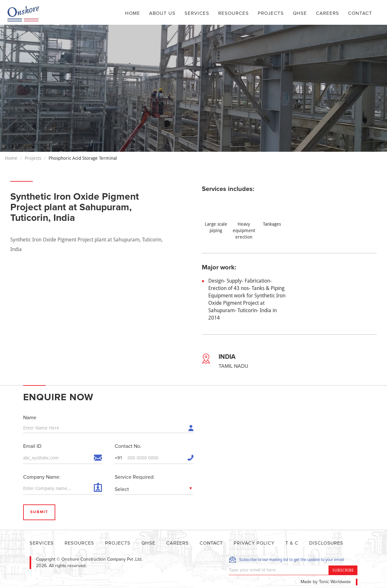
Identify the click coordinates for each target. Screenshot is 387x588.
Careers (328, 13)
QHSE (300, 13)
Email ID (32, 446)
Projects (271, 13)
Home (133, 13)
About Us (162, 13)
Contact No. (128, 446)
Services (197, 13)
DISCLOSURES (332, 543)
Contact (360, 13)
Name (30, 418)
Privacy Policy (258, 543)
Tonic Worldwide (335, 582)
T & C (296, 543)
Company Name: (42, 477)
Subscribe (343, 570)
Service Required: (135, 477)
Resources (234, 13)
